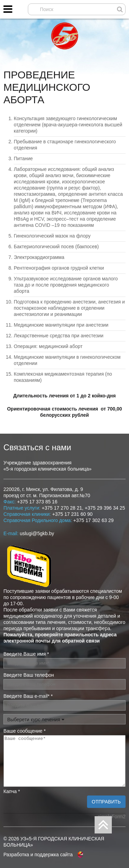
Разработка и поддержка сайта (38, 855)
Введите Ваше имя (26, 654)
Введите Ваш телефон (29, 675)
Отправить (106, 802)
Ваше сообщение (25, 731)
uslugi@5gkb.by (37, 533)
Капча (12, 791)
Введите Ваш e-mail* (28, 696)
